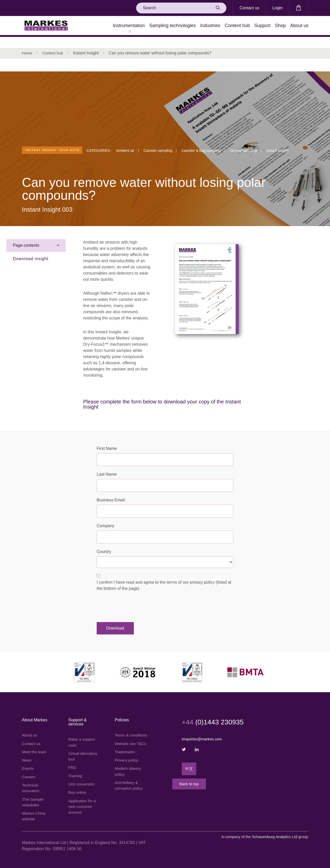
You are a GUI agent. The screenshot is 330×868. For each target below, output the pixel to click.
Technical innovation (31, 781)
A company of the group (261, 832)
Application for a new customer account (83, 800)
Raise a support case (83, 732)
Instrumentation (90, 26)
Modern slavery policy (129, 776)
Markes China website (35, 811)
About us (296, 26)
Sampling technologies (140, 26)
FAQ (72, 759)
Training (76, 768)
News (27, 751)
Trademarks (126, 755)
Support (248, 26)
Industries (184, 26)
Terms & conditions (124, 728)
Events (28, 760)
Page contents (26, 235)
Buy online (78, 785)
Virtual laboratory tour (84, 747)
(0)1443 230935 (217, 712)
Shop (271, 26)
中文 (189, 760)
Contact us (249, 8)
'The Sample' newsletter (34, 796)
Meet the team (35, 743)
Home (27, 42)
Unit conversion (82, 777)
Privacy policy (127, 764)
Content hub (217, 26)
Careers (29, 769)
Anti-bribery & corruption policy (130, 791)
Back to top (202, 781)
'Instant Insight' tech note (57, 137)
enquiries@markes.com (203, 729)
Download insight (31, 248)
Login (278, 8)
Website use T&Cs (126, 743)
